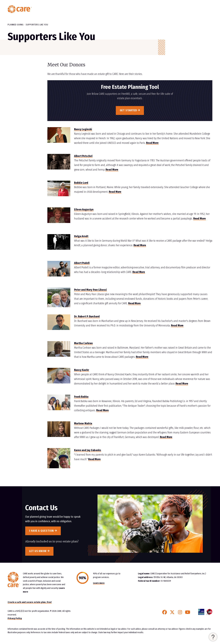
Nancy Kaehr (82, 370)
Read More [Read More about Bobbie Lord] (115, 192)
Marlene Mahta (83, 423)
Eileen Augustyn (84, 210)
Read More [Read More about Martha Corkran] (142, 357)
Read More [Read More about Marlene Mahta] (166, 437)
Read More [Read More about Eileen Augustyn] (200, 219)
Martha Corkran (83, 343)
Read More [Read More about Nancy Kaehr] (182, 384)
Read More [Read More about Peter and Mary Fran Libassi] (134, 303)
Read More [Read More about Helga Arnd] (140, 245)
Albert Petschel (83, 156)
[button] (213, 637)
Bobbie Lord (81, 183)
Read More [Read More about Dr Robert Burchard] (177, 326)
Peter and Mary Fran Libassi (90, 290)
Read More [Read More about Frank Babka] (103, 410)
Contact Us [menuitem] (199, 9)
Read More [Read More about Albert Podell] (139, 272)
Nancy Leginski (83, 129)
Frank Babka (81, 397)
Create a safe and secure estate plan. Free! (30, 602)
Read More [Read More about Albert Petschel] (112, 170)
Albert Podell (82, 263)
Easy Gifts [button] (158, 9)
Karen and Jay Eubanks (88, 450)
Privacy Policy (15, 618)
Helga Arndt (81, 236)
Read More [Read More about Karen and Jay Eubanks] (94, 459)
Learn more (99, 583)
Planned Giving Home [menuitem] (136, 9)
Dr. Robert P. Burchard (87, 316)
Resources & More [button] (178, 9)
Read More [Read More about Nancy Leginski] (152, 143)
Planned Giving (16, 25)
